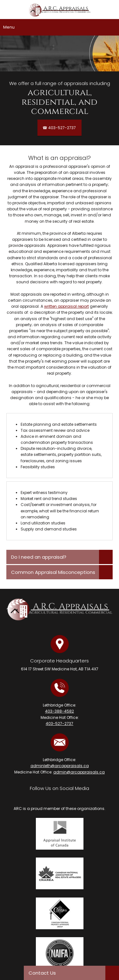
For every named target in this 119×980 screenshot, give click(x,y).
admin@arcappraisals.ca (79, 772)
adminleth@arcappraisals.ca (60, 766)
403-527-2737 (60, 723)
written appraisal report (66, 306)
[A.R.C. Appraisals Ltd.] (60, 11)
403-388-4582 (60, 711)
